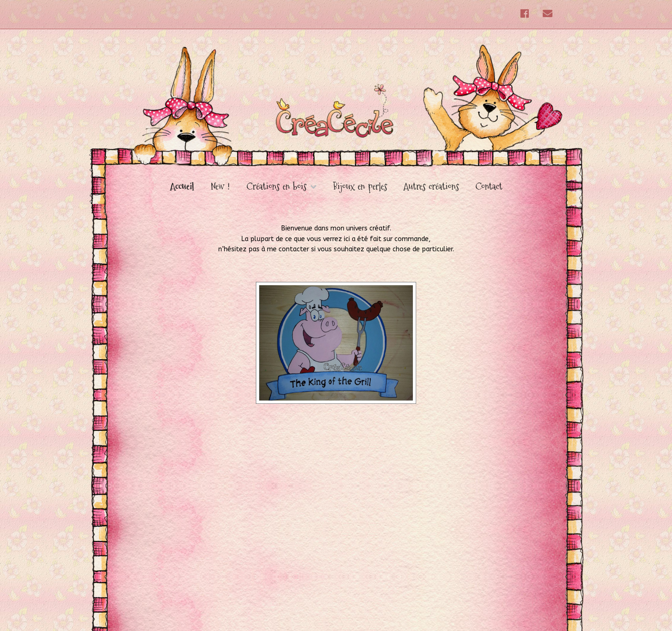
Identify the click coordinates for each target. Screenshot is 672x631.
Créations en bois (276, 187)
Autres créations (431, 186)
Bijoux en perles (360, 186)
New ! (220, 186)
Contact (489, 186)
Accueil (182, 186)
